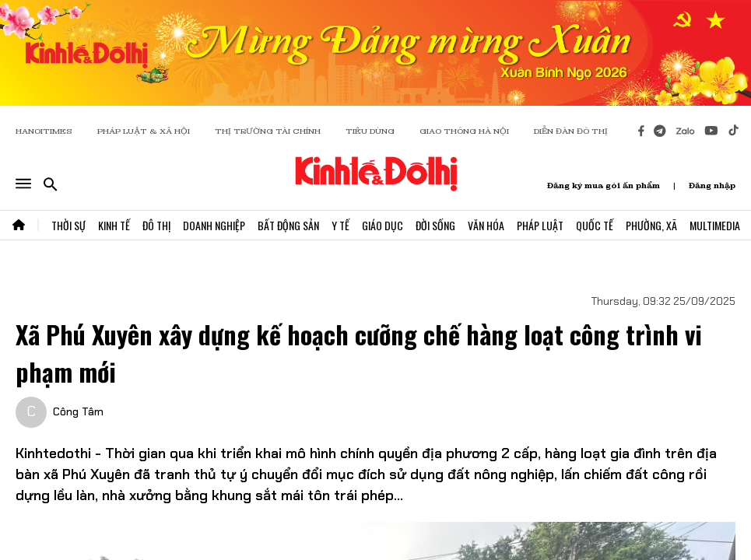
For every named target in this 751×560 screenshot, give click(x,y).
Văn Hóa (486, 225)
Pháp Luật (540, 225)
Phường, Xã (651, 225)
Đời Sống (435, 225)
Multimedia (715, 225)
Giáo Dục (383, 225)
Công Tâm (78, 411)
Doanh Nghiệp (214, 225)
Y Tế (340, 225)
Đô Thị (156, 225)
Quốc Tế (595, 225)
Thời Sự (68, 225)
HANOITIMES (44, 131)
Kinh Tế (114, 225)
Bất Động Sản (288, 225)
